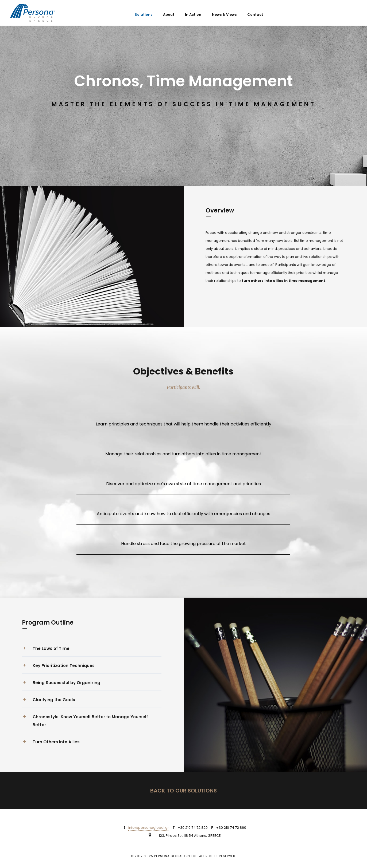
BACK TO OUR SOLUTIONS (183, 791)
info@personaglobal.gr (149, 828)
